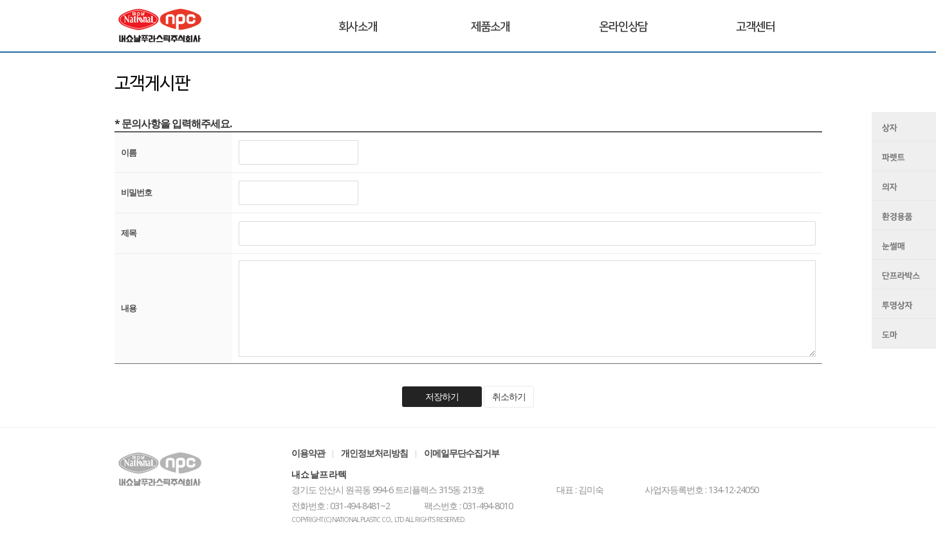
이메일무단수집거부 (462, 453)
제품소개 (490, 27)
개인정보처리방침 (374, 453)
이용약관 (308, 453)
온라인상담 (623, 27)
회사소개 (358, 27)
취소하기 (509, 396)
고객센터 (755, 27)
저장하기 (442, 396)
